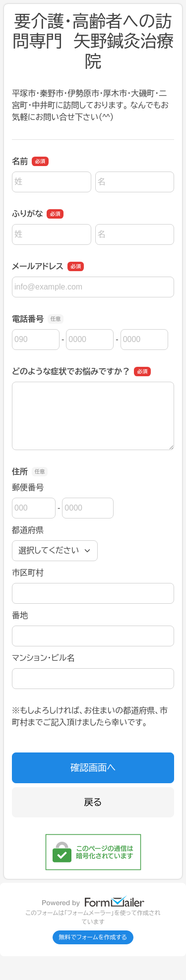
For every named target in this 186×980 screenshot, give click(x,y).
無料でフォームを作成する (93, 937)
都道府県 (28, 530)
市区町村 (28, 573)
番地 (20, 615)
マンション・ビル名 (43, 658)
